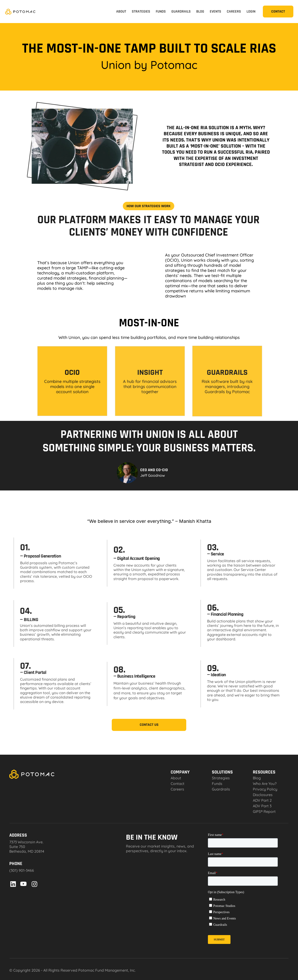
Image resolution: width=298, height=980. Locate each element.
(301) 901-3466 (22, 870)
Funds (217, 784)
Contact (178, 784)
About (176, 778)
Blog (257, 778)
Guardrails (31, 568)
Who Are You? (265, 784)
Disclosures (263, 795)
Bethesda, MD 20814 (27, 851)
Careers (177, 789)
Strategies (221, 778)
